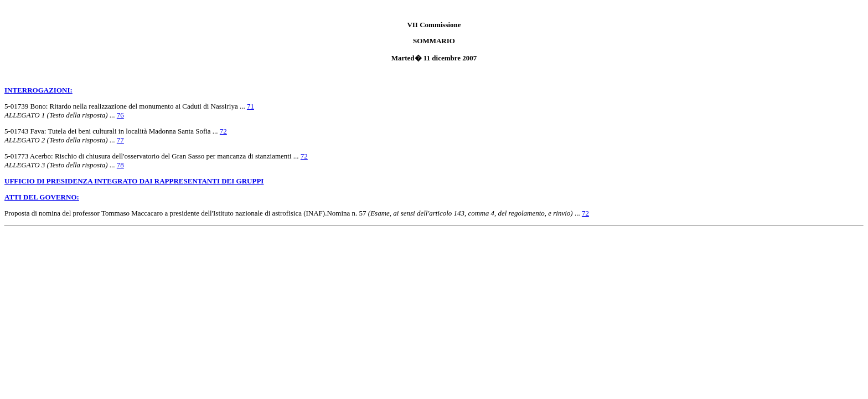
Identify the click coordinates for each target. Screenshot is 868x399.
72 (223, 131)
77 (120, 140)
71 (250, 106)
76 (120, 115)
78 (120, 165)
